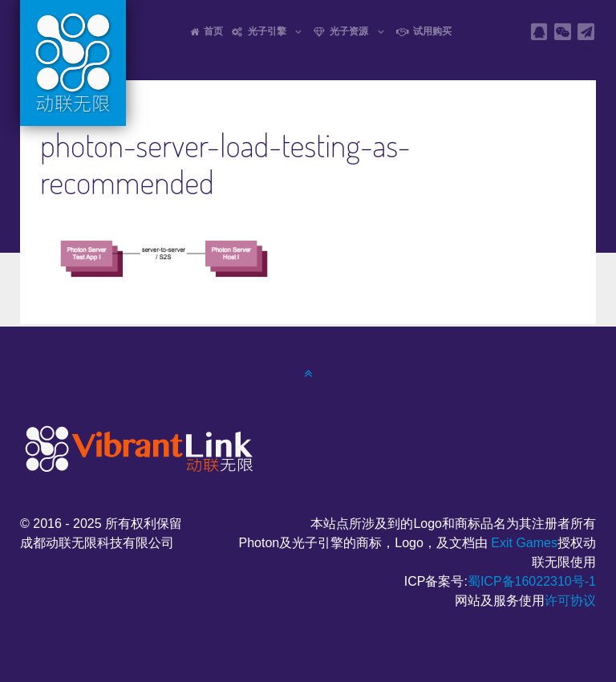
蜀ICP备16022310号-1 (532, 581)
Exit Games (524, 543)
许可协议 (570, 601)
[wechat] (563, 32)
